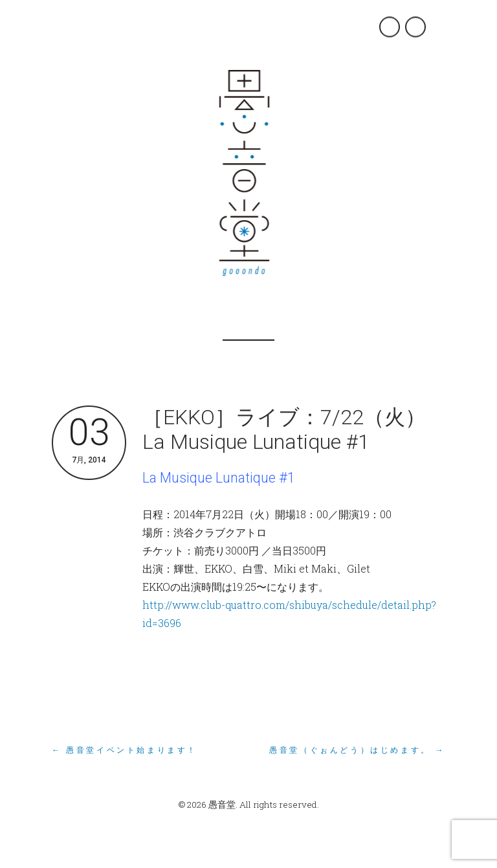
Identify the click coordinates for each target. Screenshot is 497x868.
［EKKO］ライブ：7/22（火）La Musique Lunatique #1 (284, 429)
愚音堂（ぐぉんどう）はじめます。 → (357, 750)
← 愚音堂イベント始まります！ (125, 750)
